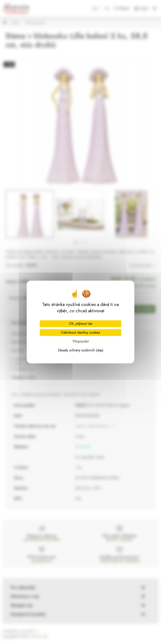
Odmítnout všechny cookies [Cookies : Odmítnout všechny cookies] (80, 332)
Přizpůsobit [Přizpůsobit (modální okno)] (81, 341)
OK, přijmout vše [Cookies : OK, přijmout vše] (81, 324)
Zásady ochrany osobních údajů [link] (81, 350)
